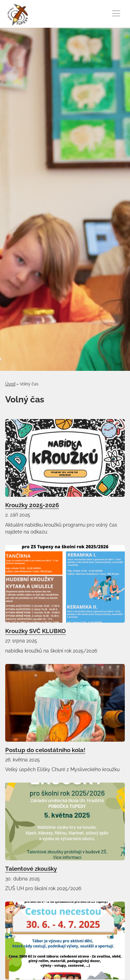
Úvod (10, 384)
